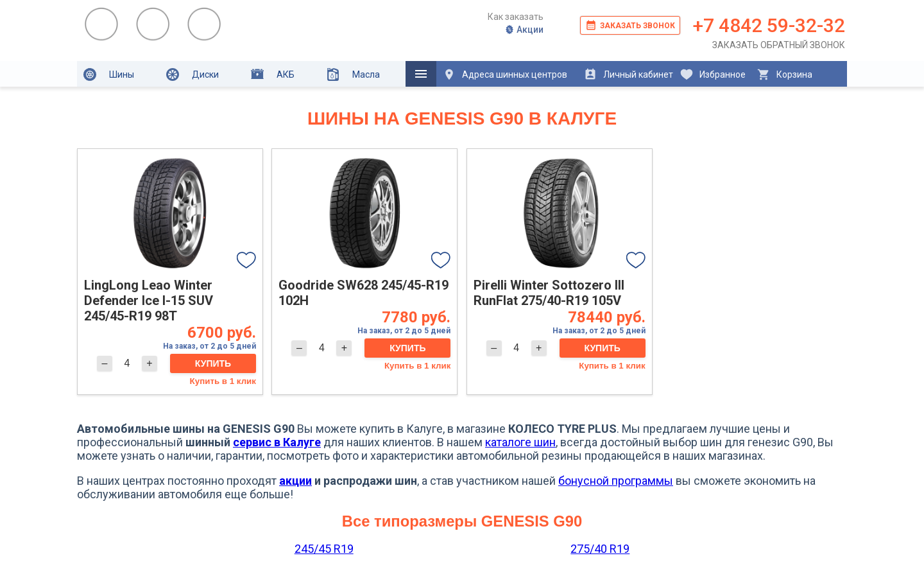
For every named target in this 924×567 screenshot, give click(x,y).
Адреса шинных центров (505, 74)
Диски (193, 74)
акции (295, 481)
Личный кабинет (629, 74)
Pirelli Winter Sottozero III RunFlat (549, 293)
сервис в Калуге (277, 442)
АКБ (273, 74)
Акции (524, 30)
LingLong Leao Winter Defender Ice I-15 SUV (149, 301)
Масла (353, 74)
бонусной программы (616, 481)
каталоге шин (520, 442)
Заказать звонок (630, 25)
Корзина (784, 74)
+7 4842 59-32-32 (769, 25)
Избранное (713, 74)
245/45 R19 (324, 549)
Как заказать (516, 17)
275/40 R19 (600, 549)
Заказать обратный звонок (779, 45)
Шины (109, 74)
